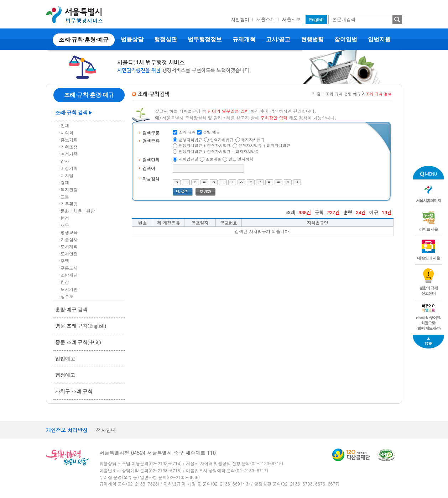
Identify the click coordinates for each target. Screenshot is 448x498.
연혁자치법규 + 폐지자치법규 (264, 145)
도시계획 (69, 247)
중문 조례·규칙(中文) (78, 342)
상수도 (67, 297)
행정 (65, 218)
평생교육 (69, 232)
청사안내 (106, 430)
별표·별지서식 (241, 159)
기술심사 (69, 240)
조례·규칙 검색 (71, 113)
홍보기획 (69, 140)
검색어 (149, 168)
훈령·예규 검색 (71, 310)
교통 (65, 197)
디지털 (67, 175)
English (316, 19)
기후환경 (69, 204)
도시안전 (69, 254)
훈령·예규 (212, 132)
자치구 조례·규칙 (74, 391)
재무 (65, 225)
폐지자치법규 (253, 140)
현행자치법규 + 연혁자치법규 (205, 145)
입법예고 (65, 359)
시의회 (67, 133)
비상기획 (69, 168)
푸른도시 (69, 268)
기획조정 (69, 147)
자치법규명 (189, 159)
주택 (65, 261)
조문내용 (213, 159)
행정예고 (65, 375)
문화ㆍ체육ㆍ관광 (78, 211)
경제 (65, 183)
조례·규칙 (187, 132)
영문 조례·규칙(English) (81, 326)
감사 (65, 161)
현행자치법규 (191, 140)
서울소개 (266, 19)
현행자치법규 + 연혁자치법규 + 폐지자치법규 (219, 151)
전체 (65, 126)
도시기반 (69, 289)
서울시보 (291, 19)
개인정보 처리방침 (67, 430)
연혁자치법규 (222, 140)
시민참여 (240, 19)
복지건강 (69, 190)
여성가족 (69, 154)
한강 (65, 282)
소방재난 (69, 275)
